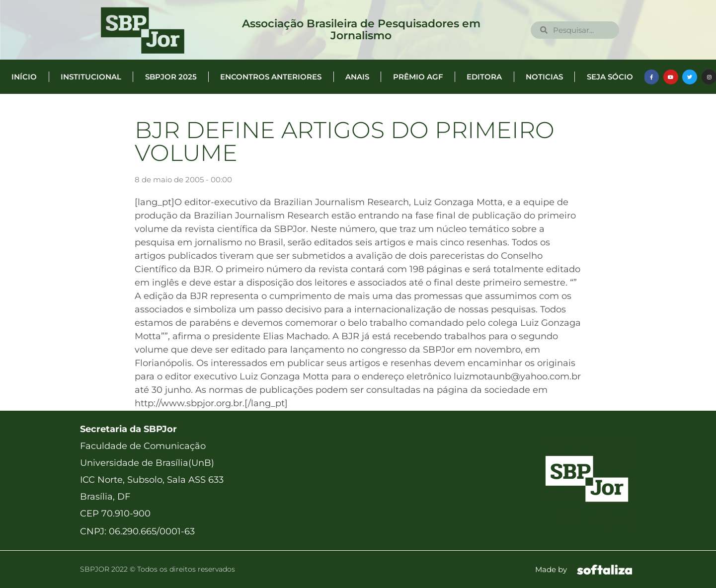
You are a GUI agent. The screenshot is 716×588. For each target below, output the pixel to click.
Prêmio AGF (418, 77)
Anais (357, 77)
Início (24, 77)
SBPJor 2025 (171, 77)
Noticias (544, 77)
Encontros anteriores (271, 77)
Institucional (91, 77)
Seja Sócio (610, 77)
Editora (484, 77)
